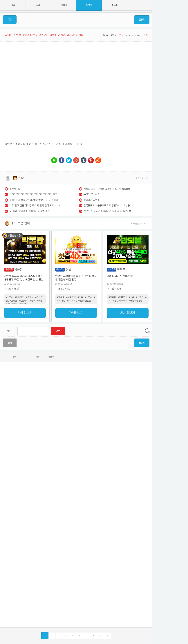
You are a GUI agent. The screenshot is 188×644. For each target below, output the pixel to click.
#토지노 (30, 297)
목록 (10, 20)
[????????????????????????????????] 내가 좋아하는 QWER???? (35, 194)
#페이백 (22, 304)
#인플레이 (23, 301)
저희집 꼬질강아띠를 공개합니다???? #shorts (107, 189)
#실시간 (13, 301)
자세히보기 (25, 313)
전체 (10, 343)
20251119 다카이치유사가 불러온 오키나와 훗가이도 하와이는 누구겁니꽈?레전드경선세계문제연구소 (109, 211)
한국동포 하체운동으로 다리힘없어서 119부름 (107, 206)
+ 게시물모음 (142, 178)
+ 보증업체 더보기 (140, 223)
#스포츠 (9, 297)
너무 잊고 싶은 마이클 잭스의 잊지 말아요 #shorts (35, 206)
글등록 (142, 20)
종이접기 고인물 (92, 200)
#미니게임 (20, 297)
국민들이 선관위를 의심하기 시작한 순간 (30, 211)
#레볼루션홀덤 (84, 301)
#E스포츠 (71, 301)
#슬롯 (14, 304)
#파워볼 (61, 297)
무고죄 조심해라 (92, 194)
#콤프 (33, 301)
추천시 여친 (15, 189)
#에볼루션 (71, 297)
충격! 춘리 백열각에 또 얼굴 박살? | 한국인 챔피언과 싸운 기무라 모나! (35, 200)
